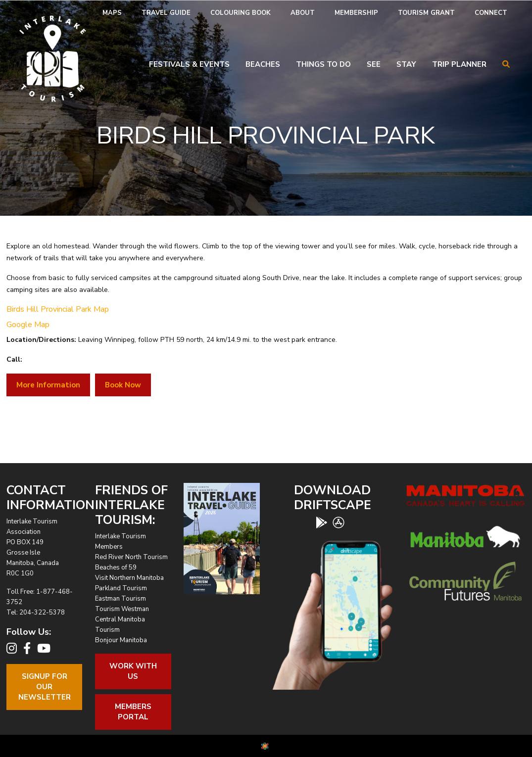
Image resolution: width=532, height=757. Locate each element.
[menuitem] (112, 13)
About (303, 13)
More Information (48, 385)
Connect (491, 13)
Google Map (28, 325)
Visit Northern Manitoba (129, 578)
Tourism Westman (122, 609)
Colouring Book (241, 13)
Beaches (263, 64)
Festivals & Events (189, 64)
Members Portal (133, 712)
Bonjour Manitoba (121, 640)
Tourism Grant (426, 13)
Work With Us (133, 671)
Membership (356, 13)
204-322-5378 (42, 613)
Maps (112, 13)
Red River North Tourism (131, 557)
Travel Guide (166, 13)
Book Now (123, 385)
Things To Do (323, 64)
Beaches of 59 (116, 568)
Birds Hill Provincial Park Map (58, 309)
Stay (406, 64)
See (374, 64)
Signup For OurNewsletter (45, 687)
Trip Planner (459, 64)
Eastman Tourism (121, 599)
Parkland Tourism (121, 588)
